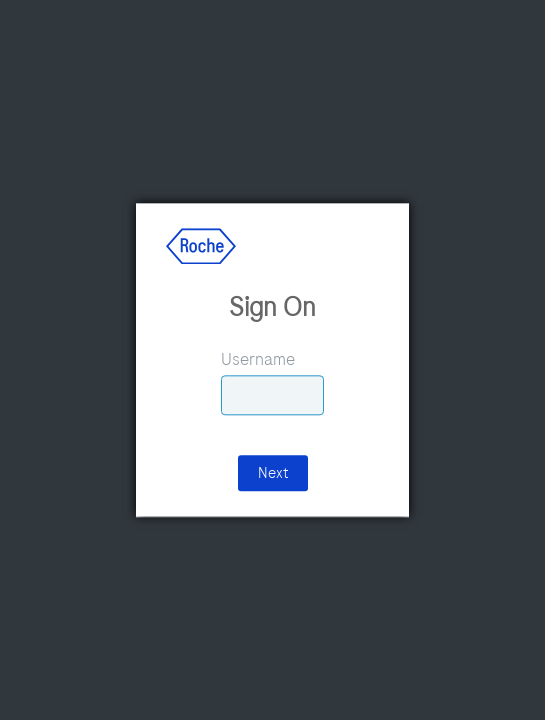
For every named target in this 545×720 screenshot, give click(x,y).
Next (273, 474)
